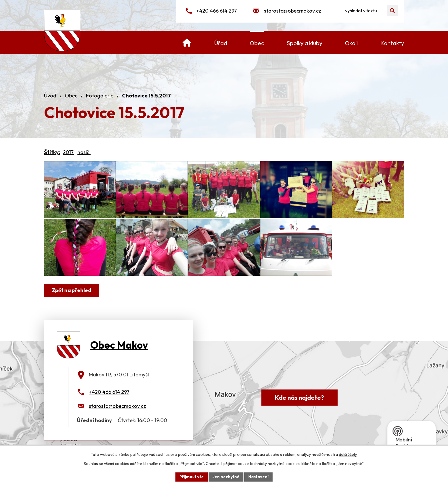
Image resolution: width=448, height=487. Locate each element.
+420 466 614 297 (217, 11)
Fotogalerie (100, 96)
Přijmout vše (192, 477)
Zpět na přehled (72, 290)
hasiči (84, 152)
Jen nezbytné (226, 477)
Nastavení (258, 477)
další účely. (348, 454)
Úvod (50, 96)
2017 (68, 152)
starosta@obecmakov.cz (293, 11)
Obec (71, 96)
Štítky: (52, 152)
